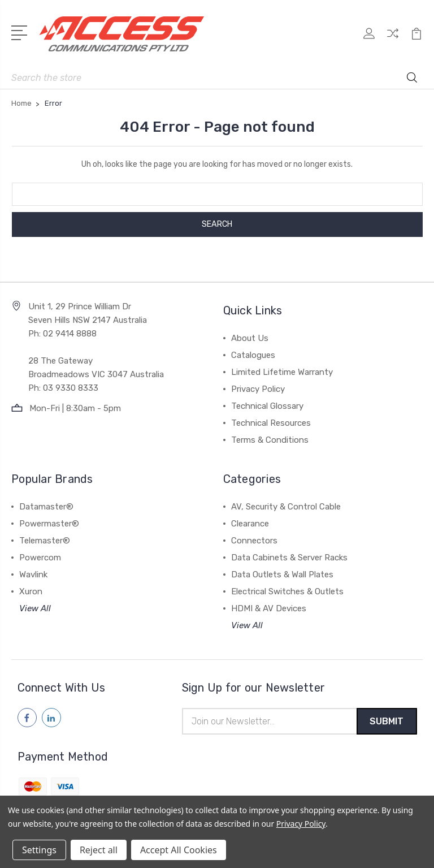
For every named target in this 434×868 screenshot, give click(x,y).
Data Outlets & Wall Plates (282, 575)
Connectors (254, 541)
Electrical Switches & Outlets (287, 591)
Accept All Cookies (179, 850)
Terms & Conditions (270, 440)
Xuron (31, 591)
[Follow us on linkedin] (51, 718)
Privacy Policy (258, 389)
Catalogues (253, 355)
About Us (250, 338)
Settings (39, 850)
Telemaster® (45, 541)
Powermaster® (49, 524)
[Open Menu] (21, 32)
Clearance (250, 524)
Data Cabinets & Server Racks (289, 558)
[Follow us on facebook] (27, 718)
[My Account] (369, 40)
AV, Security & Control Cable (286, 507)
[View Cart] (416, 40)
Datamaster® (46, 507)
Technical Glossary (267, 406)
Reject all (99, 850)
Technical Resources (271, 423)
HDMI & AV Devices (269, 608)
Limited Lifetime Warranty (282, 372)
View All (35, 608)
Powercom (40, 558)
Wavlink (33, 575)
